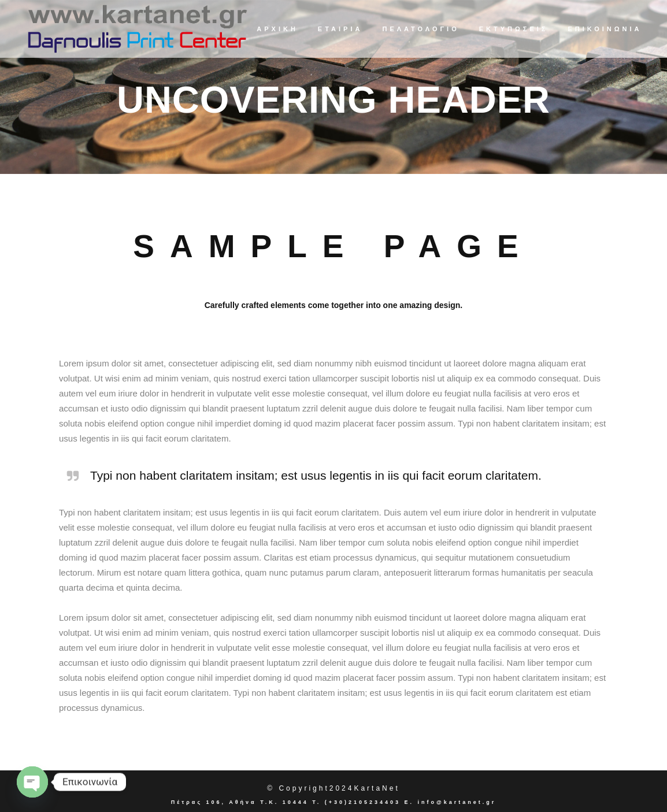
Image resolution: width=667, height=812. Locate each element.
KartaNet (377, 788)
